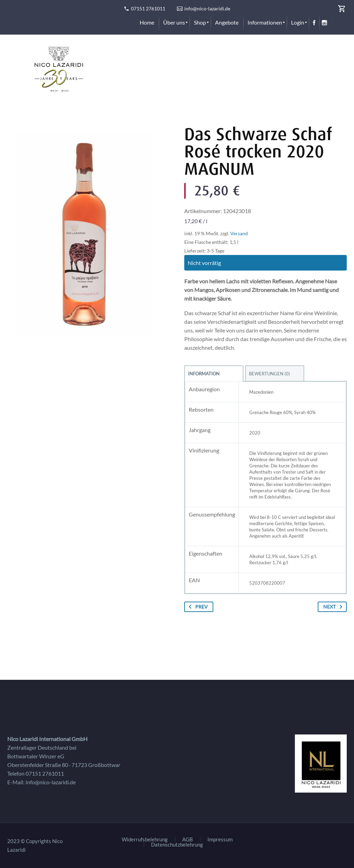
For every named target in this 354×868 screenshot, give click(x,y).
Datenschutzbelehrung (177, 845)
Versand (239, 233)
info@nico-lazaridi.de (207, 8)
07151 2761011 (148, 8)
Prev (197, 607)
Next (334, 607)
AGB (188, 839)
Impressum (220, 839)
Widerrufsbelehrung (145, 839)
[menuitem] (147, 22)
